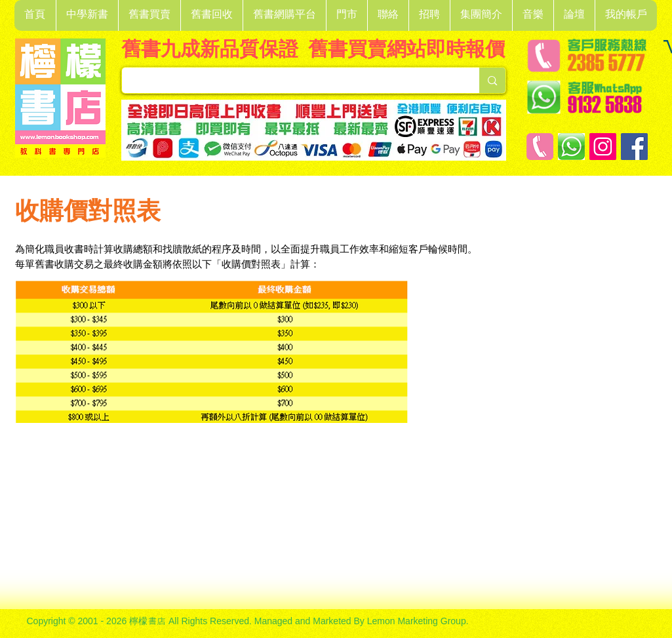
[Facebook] (634, 147)
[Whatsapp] (571, 147)
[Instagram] (603, 147)
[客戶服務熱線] (540, 147)
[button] (87, 15)
